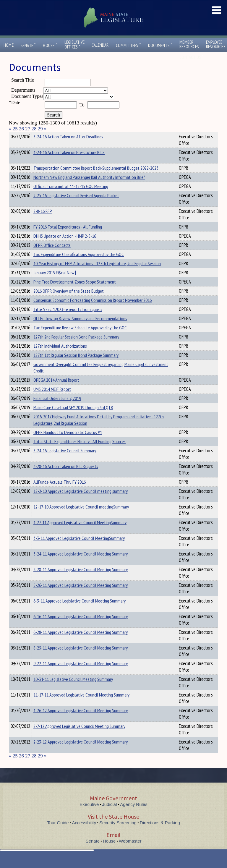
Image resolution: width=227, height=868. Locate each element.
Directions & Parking (160, 833)
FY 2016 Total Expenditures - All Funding (68, 237)
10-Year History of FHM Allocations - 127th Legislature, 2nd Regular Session (97, 274)
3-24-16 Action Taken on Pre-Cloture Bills (69, 163)
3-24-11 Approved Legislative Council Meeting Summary (81, 564)
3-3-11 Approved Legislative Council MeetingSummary (79, 549)
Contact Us (192, 57)
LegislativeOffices (74, 45)
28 (34, 129)
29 (40, 129)
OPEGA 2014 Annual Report (56, 391)
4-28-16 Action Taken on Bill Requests (66, 477)
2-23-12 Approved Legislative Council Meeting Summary (81, 752)
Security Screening (118, 833)
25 (15, 129)
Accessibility (84, 833)
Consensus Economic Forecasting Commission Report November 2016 (93, 311)
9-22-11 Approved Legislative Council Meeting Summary (81, 674)
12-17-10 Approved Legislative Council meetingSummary (81, 517)
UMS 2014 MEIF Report (52, 400)
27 (28, 129)
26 (21, 129)
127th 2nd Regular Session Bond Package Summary (76, 347)
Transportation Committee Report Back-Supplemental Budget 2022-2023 (96, 179)
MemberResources (189, 44)
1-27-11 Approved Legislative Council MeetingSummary (80, 533)
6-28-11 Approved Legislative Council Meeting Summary (81, 643)
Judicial (109, 815)
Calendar (100, 45)
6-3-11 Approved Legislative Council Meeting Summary (80, 611)
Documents (160, 45)
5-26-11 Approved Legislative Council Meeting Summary (81, 596)
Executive (89, 815)
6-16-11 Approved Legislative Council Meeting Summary (81, 627)
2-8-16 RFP (43, 222)
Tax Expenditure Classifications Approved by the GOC (79, 265)
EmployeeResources (216, 44)
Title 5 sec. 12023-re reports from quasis (68, 320)
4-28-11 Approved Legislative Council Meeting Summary (81, 580)
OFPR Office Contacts (52, 256)
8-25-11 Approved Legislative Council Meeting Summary (81, 658)
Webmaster (130, 852)
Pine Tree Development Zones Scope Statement (75, 292)
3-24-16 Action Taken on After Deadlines (68, 147)
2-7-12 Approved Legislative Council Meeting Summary (79, 737)
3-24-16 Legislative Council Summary (65, 461)
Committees (128, 45)
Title (14, 136)
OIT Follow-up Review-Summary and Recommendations (80, 329)
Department (43, 136)
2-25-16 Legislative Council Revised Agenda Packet (76, 206)
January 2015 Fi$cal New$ (55, 283)
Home (9, 45)
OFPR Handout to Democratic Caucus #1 (68, 443)
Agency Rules (134, 815)
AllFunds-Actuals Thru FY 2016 (60, 493)
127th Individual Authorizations (60, 357)
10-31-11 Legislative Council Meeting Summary (73, 690)
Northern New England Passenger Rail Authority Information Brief (89, 188)
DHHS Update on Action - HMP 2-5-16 (65, 247)
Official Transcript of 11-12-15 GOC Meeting (71, 197)
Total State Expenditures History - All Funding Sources (80, 452)
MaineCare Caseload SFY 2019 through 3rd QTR (73, 418)
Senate (28, 45)
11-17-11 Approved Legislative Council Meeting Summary (81, 705)
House (50, 45)
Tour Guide (58, 833)
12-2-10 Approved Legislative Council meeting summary (81, 502)
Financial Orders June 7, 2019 (57, 409)
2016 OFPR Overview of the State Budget (69, 302)
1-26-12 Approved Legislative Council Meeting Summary (81, 721)
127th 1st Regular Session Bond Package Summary (76, 366)
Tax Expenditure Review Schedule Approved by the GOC (80, 338)
